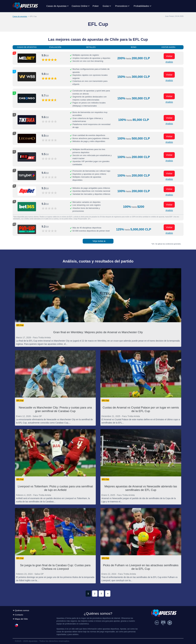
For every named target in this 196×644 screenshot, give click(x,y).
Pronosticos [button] (121, 6)
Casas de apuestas (20, 16)
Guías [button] (106, 6)
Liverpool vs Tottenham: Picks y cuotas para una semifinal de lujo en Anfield (55, 488)
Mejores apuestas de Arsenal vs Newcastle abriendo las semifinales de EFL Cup (141, 488)
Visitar (169, 56)
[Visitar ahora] (27, 58)
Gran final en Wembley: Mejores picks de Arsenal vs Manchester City (98, 332)
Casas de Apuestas (56, 6)
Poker (96, 6)
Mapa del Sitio (21, 619)
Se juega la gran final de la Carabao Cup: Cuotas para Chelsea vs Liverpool (55, 567)
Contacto (19, 615)
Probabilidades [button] (141, 6)
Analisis (169, 62)
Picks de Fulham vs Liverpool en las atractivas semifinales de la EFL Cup (141, 567)
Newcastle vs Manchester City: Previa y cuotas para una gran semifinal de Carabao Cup (55, 409)
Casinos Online (80, 6)
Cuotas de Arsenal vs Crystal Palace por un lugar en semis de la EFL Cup (141, 409)
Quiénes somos (22, 610)
